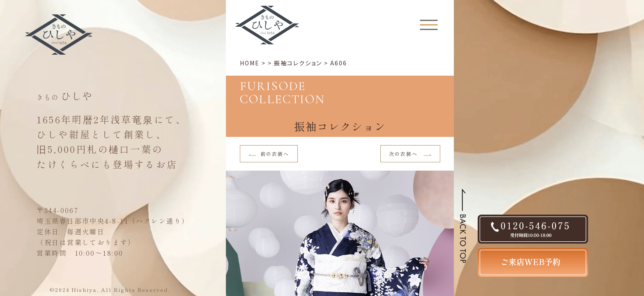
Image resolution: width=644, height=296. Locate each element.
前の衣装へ (269, 154)
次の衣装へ (411, 154)
